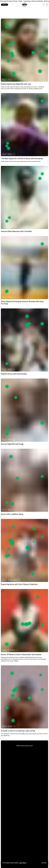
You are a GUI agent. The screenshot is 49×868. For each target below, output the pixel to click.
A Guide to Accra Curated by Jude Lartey (18, 731)
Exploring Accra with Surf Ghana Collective (19, 584)
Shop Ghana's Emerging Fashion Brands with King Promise (22, 303)
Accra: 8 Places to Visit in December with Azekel (21, 655)
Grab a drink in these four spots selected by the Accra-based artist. (21, 161)
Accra (4, 80)
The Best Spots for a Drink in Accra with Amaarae (22, 159)
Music (10, 154)
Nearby (5, 5)
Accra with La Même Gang (12, 514)
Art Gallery (11, 650)
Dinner (10, 80)
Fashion (10, 297)
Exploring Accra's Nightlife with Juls (16, 84)
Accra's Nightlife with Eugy (12, 444)
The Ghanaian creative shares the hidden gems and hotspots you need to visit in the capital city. (24, 735)
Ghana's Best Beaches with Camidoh (16, 231)
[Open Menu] (47, 5)
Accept (44, 863)
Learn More (23, 863)
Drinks (10, 726)
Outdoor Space (13, 227)
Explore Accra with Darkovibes (14, 374)
